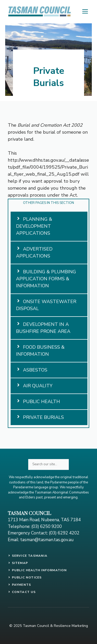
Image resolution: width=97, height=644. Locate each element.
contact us (24, 592)
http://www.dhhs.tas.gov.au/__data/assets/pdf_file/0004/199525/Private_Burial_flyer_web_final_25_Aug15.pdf (48, 167)
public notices (27, 577)
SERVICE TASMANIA (30, 556)
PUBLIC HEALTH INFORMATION (39, 570)
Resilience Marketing (71, 626)
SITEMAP (20, 563)
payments (22, 585)
